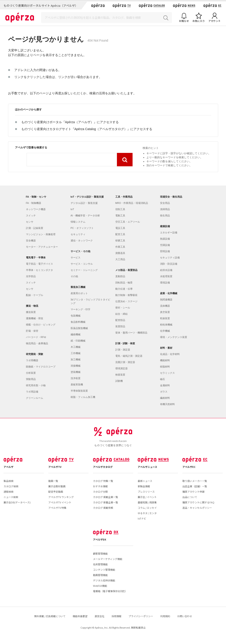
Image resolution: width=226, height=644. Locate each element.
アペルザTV (55, 467)
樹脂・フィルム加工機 (83, 397)
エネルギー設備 (169, 232)
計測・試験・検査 (125, 343)
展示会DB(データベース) (17, 502)
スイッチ (31, 215)
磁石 (163, 379)
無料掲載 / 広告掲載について (50, 616)
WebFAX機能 (100, 586)
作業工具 (120, 247)
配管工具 (120, 234)
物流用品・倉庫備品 (37, 343)
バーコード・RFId (36, 337)
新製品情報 (144, 486)
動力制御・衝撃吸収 (126, 295)
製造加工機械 (78, 287)
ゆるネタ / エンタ (147, 513)
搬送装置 (31, 312)
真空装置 (165, 312)
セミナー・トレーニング (84, 270)
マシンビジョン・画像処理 (41, 234)
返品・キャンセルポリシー (197, 508)
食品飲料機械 (78, 322)
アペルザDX (100, 539)
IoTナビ (142, 518)
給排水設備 (166, 270)
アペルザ (8, 467)
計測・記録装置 (35, 228)
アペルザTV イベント (60, 502)
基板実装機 (77, 384)
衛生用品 (165, 215)
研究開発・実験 (35, 354)
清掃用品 (165, 209)
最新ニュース (145, 481)
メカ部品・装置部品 (126, 270)
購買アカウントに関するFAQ (198, 502)
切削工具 (120, 209)
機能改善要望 (80, 616)
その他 (74, 276)
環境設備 (165, 283)
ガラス (164, 392)
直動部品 (120, 276)
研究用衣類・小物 (36, 385)
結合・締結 (121, 314)
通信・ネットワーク (82, 241)
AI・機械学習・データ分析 (85, 215)
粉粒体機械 (166, 325)
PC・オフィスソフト (82, 228)
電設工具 (120, 228)
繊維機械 (76, 334)
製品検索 (8, 481)
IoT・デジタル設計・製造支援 (87, 197)
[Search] (107, 18)
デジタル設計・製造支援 (84, 203)
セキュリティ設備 (170, 258)
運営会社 (99, 616)
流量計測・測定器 (125, 362)
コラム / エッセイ (147, 508)
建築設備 (165, 226)
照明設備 (165, 251)
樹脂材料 (165, 367)
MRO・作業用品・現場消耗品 (132, 203)
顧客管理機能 (100, 553)
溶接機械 (76, 366)
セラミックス (167, 373)
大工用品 (120, 259)
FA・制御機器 (34, 203)
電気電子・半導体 (36, 258)
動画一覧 (53, 481)
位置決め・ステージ (126, 301)
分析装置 (31, 373)
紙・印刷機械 (78, 341)
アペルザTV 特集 (57, 508)
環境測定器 (121, 368)
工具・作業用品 (124, 197)
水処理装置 (166, 276)
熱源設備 (165, 239)
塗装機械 (76, 372)
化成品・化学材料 (170, 354)
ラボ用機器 (32, 360)
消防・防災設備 (169, 264)
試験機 (119, 381)
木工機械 (76, 347)
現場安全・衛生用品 (171, 197)
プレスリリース (146, 492)
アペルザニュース (147, 467)
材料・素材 (166, 348)
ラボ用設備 (32, 392)
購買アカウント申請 (193, 492)
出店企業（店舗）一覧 (195, 486)
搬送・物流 (32, 306)
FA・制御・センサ (36, 197)
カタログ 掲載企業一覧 (106, 497)
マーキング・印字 (80, 309)
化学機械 (165, 331)
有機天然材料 (167, 404)
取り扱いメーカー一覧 (195, 481)
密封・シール (123, 308)
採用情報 (116, 616)
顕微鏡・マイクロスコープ (41, 367)
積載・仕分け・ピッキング (41, 325)
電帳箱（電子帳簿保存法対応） (110, 591)
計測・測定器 (123, 350)
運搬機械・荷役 (35, 318)
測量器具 (120, 253)
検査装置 (120, 375)
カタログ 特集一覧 (103, 481)
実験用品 (31, 379)
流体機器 (165, 306)
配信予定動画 (56, 492)
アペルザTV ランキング (61, 497)
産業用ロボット (79, 293)
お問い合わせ (185, 616)
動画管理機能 (100, 575)
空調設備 (165, 245)
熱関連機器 (166, 300)
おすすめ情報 (100, 486)
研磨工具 (120, 241)
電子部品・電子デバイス (39, 264)
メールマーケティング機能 (108, 559)
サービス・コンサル (82, 264)
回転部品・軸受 (124, 283)
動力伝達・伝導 (124, 289)
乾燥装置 (165, 318)
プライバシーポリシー (141, 616)
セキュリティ (78, 234)
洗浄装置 (76, 378)
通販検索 (8, 492)
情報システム (78, 222)
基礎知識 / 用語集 (147, 502)
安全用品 (165, 203)
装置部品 (120, 326)
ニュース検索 (11, 497)
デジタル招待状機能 (104, 580)
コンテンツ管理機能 (104, 570)
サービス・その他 (80, 251)
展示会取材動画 (57, 486)
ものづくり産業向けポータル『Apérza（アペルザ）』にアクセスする (70, 122)
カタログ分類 (100, 492)
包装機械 (76, 316)
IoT (72, 209)
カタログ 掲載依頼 (103, 508)
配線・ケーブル (35, 295)
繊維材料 (165, 398)
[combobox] (72, 160)
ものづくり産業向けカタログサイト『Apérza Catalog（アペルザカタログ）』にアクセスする (87, 129)
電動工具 (120, 215)
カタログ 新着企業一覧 (106, 502)
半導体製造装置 (79, 391)
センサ (30, 222)
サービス (76, 258)
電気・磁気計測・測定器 (129, 356)
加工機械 (76, 359)
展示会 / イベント (147, 497)
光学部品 (31, 276)
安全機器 (31, 241)
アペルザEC (189, 467)
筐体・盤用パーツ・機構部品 (131, 333)
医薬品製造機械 (79, 328)
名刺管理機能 (100, 564)
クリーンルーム (35, 398)
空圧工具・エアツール (128, 222)
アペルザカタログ (103, 467)
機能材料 (165, 360)
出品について (190, 497)
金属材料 (165, 385)
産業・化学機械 (169, 293)
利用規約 (165, 616)
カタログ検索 (11, 486)
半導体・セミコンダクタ (39, 270)
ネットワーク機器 (36, 209)
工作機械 (76, 353)
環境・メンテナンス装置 (174, 337)
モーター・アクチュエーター (42, 247)
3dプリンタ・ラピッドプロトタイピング (90, 301)
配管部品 (120, 320)
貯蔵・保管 (32, 331)
